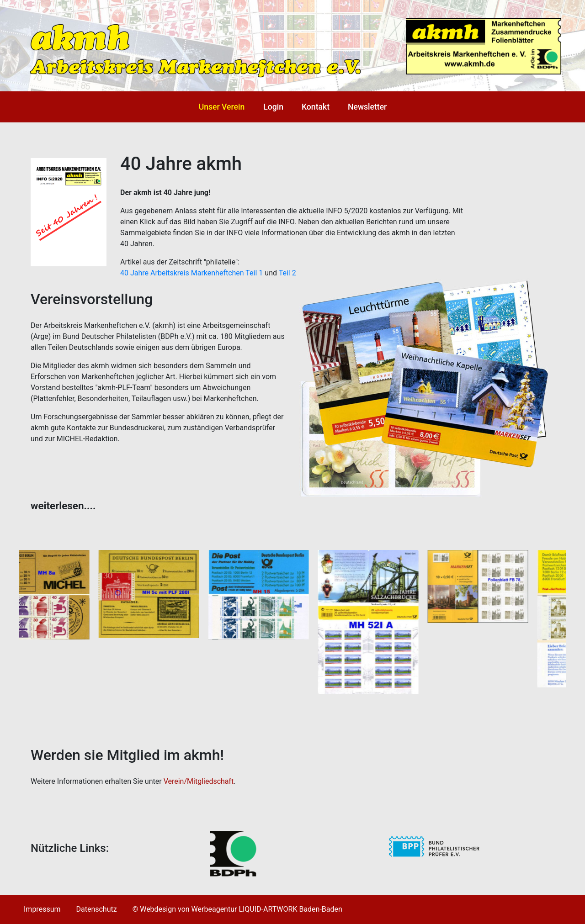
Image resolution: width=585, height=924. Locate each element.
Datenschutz (96, 909)
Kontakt (316, 107)
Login (273, 107)
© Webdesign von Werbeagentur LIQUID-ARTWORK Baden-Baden (237, 909)
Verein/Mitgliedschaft (199, 781)
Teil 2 (287, 273)
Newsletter (367, 107)
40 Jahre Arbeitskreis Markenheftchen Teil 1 (191, 273)
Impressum (42, 909)
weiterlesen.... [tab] (63, 506)
